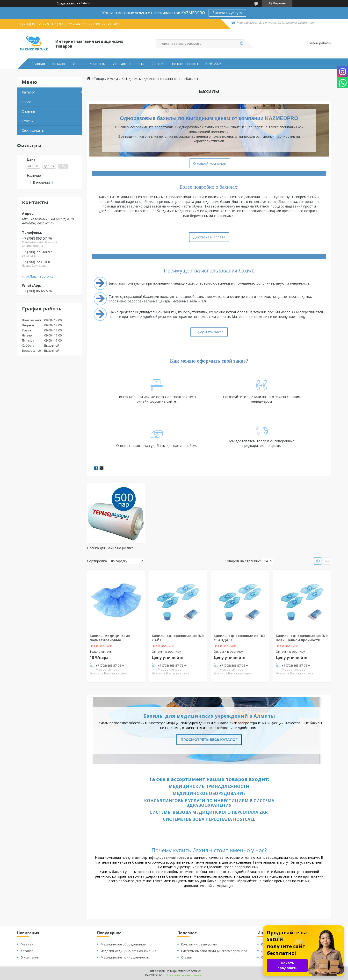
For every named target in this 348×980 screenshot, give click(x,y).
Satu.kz (196, 971)
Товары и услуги (107, 79)
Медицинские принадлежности (209, 786)
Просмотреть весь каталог (209, 740)
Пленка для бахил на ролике (110, 548)
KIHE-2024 (213, 64)
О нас (78, 64)
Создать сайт (66, 3)
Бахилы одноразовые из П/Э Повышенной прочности (302, 638)
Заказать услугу (227, 13)
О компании (30, 957)
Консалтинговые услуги (199, 944)
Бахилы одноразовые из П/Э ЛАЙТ (178, 638)
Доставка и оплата (129, 64)
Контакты (98, 64)
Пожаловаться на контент (184, 975)
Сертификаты (33, 130)
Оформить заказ (209, 332)
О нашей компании (210, 163)
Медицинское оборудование (209, 793)
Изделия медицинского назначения (153, 79)
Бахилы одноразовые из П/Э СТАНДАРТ (240, 638)
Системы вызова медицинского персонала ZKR (209, 812)
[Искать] (242, 44)
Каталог (59, 64)
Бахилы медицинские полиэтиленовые (110, 638)
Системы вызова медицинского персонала (214, 951)
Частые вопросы (184, 64)
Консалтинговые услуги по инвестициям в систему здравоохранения (209, 803)
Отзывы (28, 111)
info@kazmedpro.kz (37, 276)
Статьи (157, 64)
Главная (38, 64)
